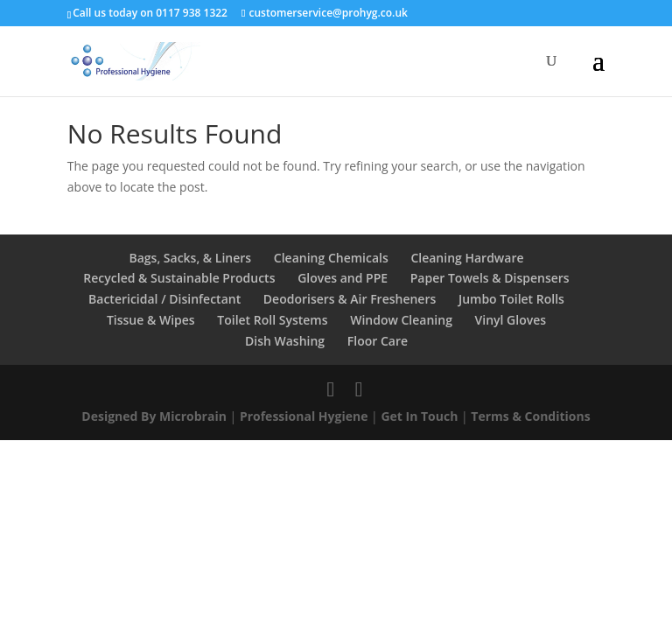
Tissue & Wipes (151, 320)
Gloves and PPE (343, 278)
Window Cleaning (401, 320)
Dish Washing (285, 341)
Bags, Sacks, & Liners (190, 258)
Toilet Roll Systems (272, 320)
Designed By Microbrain (154, 416)
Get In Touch (419, 416)
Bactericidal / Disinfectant (164, 299)
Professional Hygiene (304, 416)
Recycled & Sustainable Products (179, 278)
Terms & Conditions (530, 416)
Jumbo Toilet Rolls (511, 299)
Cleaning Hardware (467, 258)
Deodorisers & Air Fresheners (350, 299)
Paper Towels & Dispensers (490, 278)
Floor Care (378, 341)
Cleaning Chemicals (331, 258)
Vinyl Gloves (511, 320)
